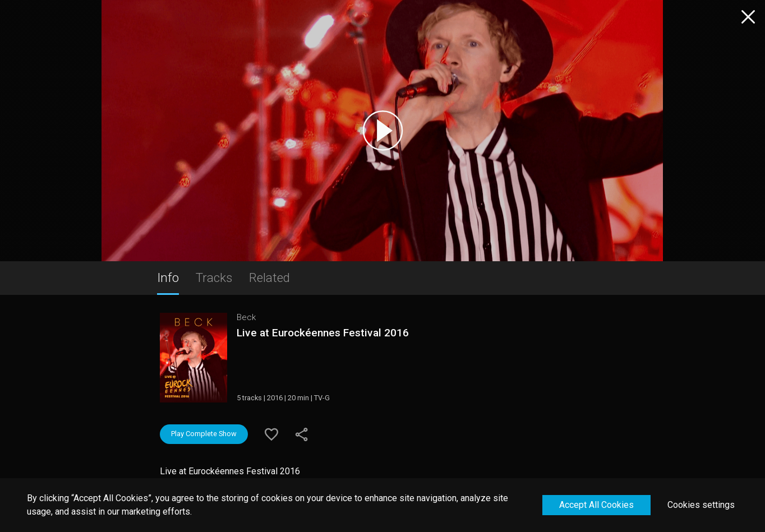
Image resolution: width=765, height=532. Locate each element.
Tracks (214, 277)
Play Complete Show (204, 434)
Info (168, 277)
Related (269, 277)
